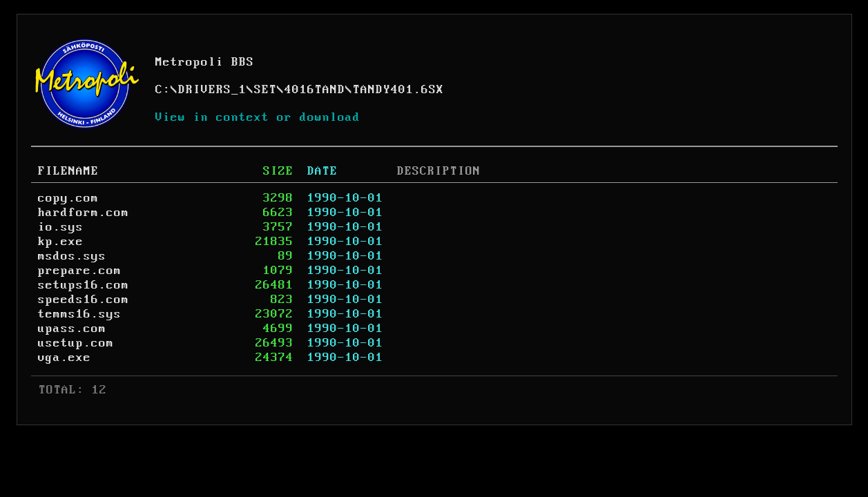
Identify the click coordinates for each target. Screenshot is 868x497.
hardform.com (84, 213)
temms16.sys (80, 314)
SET (266, 90)
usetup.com (76, 343)
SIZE (278, 171)
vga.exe (65, 358)
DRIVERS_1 (212, 90)
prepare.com (80, 271)
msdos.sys (72, 256)
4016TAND (315, 90)
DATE (322, 171)
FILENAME (68, 171)
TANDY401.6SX (398, 90)
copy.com (68, 198)
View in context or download (258, 117)
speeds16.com (84, 300)
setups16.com (84, 285)
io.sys (61, 227)
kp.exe (61, 242)
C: (163, 90)
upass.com (72, 329)
